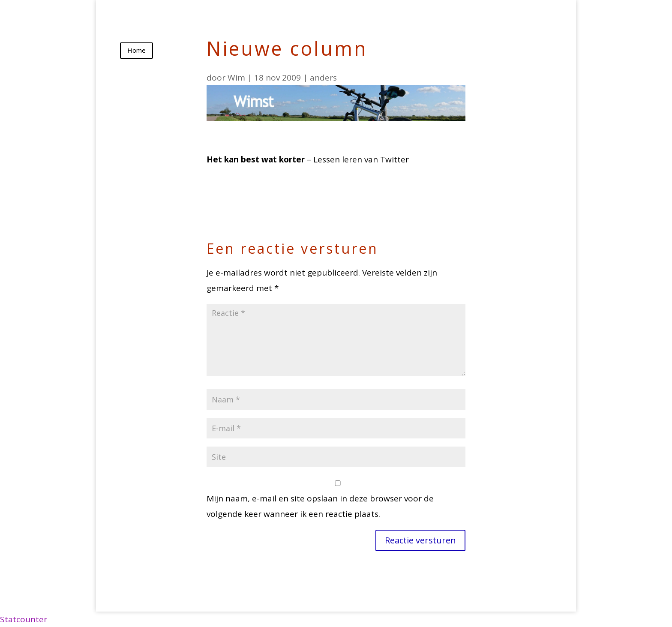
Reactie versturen (420, 540)
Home (136, 50)
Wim (236, 78)
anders (323, 78)
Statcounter (24, 619)
